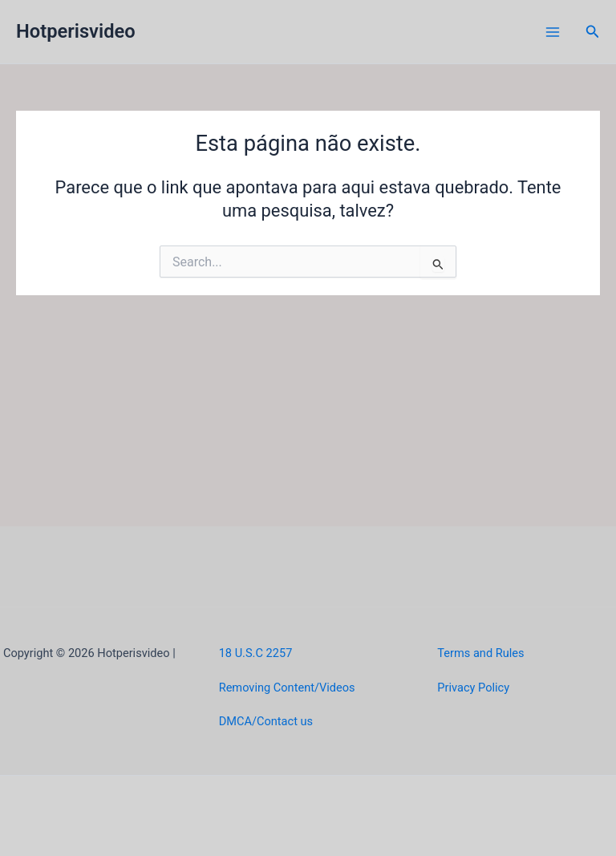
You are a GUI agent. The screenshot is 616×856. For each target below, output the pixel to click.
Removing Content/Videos (287, 688)
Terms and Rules (480, 653)
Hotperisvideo (76, 31)
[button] (593, 32)
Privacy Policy (473, 688)
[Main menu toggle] (553, 32)
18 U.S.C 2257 (256, 653)
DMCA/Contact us (266, 721)
